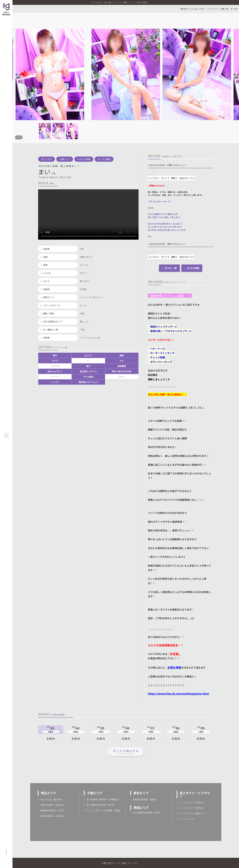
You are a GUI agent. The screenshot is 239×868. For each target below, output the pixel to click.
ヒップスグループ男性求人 (191, 808)
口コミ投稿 (192, 268)
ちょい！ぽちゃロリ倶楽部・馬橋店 (102, 810)
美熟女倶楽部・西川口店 (51, 805)
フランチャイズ (185, 819)
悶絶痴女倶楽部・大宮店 (51, 810)
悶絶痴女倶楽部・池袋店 (143, 799)
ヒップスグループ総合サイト (192, 813)
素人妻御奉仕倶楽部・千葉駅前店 (101, 799)
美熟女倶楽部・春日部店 (51, 816)
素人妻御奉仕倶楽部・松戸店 (99, 805)
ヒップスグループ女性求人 (191, 802)
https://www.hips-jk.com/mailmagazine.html (178, 693)
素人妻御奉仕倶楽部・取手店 (145, 813)
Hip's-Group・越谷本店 (50, 799)
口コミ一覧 (169, 268)
